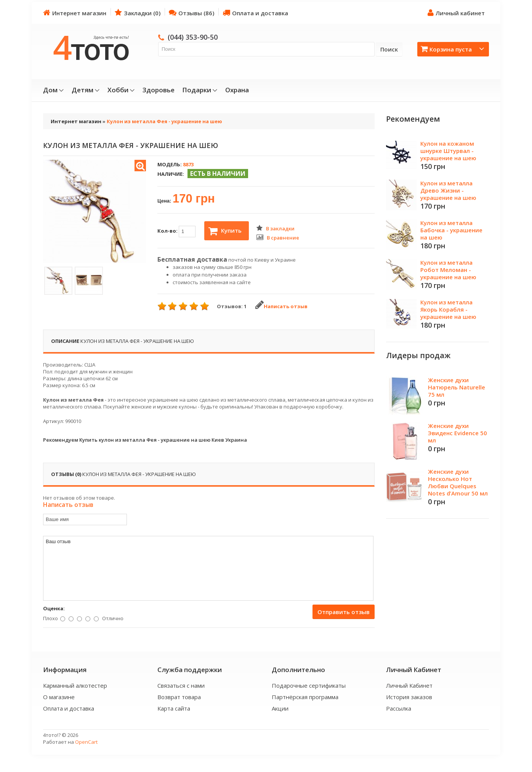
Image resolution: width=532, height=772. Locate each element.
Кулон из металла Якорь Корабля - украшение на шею (448, 309)
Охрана (237, 90)
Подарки (200, 90)
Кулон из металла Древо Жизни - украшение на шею (448, 190)
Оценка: (54, 608)
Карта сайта (174, 708)
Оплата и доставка (255, 13)
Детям (86, 90)
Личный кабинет (456, 13)
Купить (225, 231)
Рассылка (399, 708)
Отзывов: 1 (232, 306)
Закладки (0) (138, 13)
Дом (54, 90)
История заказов (409, 697)
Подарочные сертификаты (309, 685)
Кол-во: (176, 232)
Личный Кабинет (409, 685)
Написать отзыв (281, 306)
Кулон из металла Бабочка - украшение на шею (451, 230)
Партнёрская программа (305, 697)
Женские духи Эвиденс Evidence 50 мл (457, 433)
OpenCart (86, 742)
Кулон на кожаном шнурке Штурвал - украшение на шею (448, 151)
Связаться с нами (181, 685)
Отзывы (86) (191, 13)
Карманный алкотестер (75, 685)
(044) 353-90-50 (193, 37)
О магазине (59, 697)
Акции (280, 708)
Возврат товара (179, 697)
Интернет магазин (75, 13)
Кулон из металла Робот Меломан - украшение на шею (448, 270)
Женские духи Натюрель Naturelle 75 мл (457, 387)
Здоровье (159, 90)
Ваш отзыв (208, 568)
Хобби (121, 90)
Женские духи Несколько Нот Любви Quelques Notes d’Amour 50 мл (458, 482)
